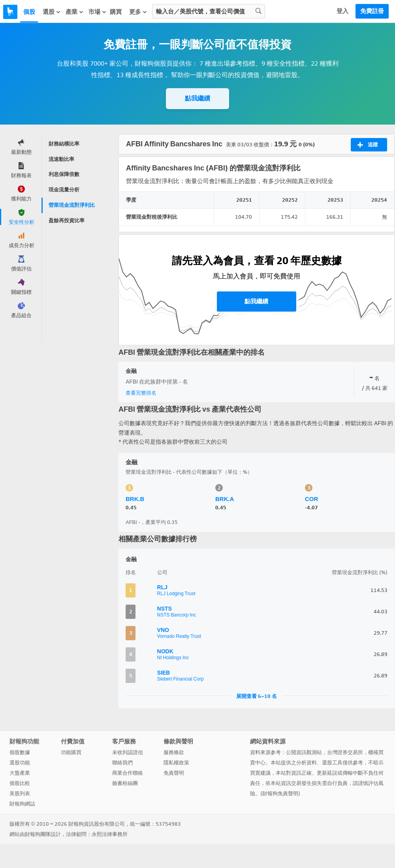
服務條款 (174, 752)
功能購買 (71, 752)
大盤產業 (20, 773)
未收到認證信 (128, 752)
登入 (342, 11)
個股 (29, 12)
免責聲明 (174, 773)
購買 (116, 12)
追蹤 (368, 145)
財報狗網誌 (22, 804)
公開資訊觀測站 (304, 752)
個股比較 (20, 783)
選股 (52, 12)
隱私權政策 (176, 763)
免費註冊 (372, 11)
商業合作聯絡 (128, 773)
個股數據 (20, 752)
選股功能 (20, 763)
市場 (98, 12)
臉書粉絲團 (125, 783)
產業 (75, 12)
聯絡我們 (122, 763)
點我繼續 (197, 98)
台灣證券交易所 (345, 752)
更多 (138, 12)
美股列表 (20, 793)
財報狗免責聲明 (280, 793)
